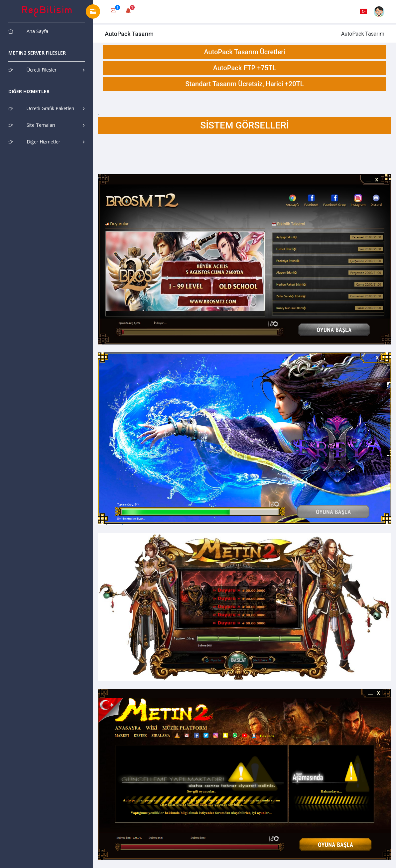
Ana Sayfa (28, 31)
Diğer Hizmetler (34, 142)
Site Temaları (32, 125)
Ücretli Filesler (32, 70)
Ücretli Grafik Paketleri (41, 108)
